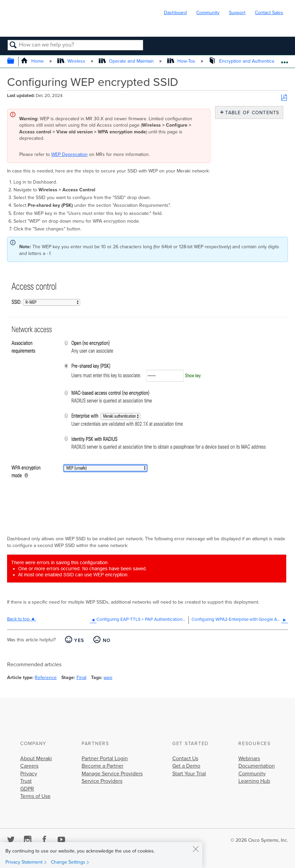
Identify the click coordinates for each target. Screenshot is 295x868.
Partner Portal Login (105, 759)
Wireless (72, 61)
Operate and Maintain (127, 61)
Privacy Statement (24, 862)
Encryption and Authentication (246, 61)
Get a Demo (186, 766)
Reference (46, 678)
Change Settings (68, 862)
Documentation (257, 766)
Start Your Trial (189, 774)
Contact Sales (269, 13)
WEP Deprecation (69, 154)
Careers (29, 766)
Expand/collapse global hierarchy (15, 61)
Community (208, 13)
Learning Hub (254, 781)
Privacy (29, 774)
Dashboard (175, 13)
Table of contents (251, 113)
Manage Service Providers (112, 774)
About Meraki (36, 759)
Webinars (249, 759)
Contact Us (185, 759)
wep (108, 678)
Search (13, 45)
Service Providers (102, 781)
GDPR (27, 789)
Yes (79, 640)
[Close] (196, 849)
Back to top (18, 619)
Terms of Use (35, 796)
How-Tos (182, 61)
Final (81, 678)
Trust (26, 781)
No (107, 640)
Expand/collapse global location (284, 59)
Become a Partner (102, 766)
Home (33, 61)
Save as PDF (284, 98)
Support (237, 13)
